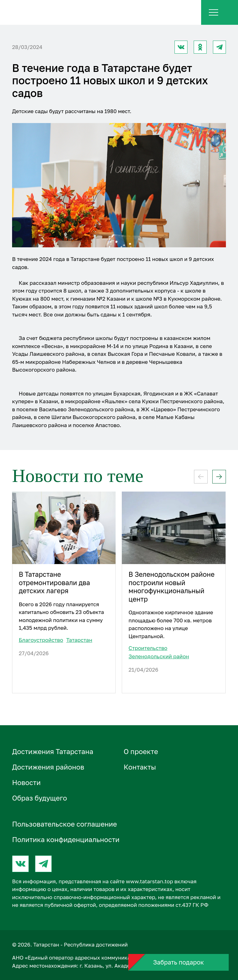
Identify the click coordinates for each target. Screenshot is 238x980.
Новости (26, 782)
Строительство (148, 648)
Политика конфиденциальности (66, 839)
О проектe (141, 751)
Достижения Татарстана (53, 751)
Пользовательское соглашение (64, 824)
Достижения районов (48, 767)
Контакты (140, 767)
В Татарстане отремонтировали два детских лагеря (54, 583)
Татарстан (79, 640)
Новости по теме (78, 476)
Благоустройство (41, 640)
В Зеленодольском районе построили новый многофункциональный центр (172, 587)
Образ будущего (40, 798)
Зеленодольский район (159, 656)
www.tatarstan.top (149, 881)
